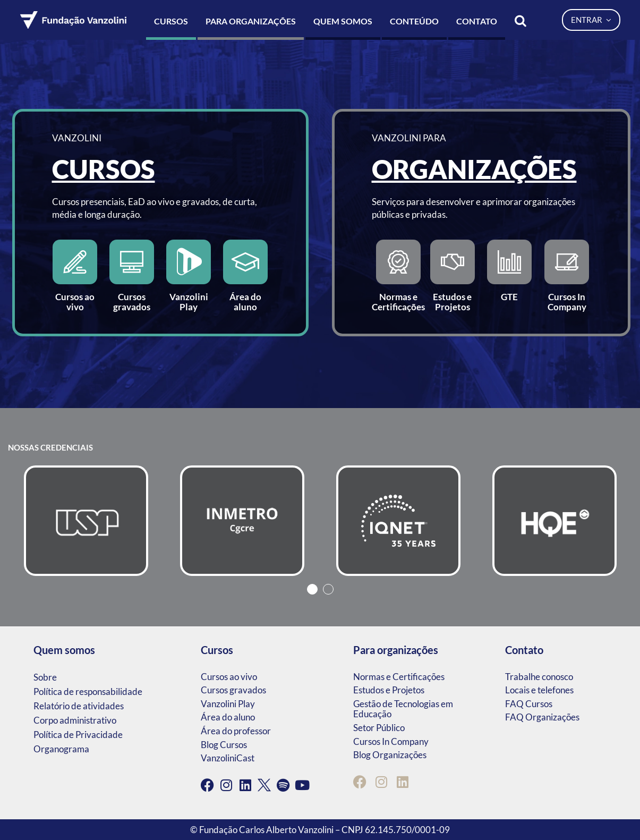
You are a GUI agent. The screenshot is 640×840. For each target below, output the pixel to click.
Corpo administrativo (75, 720)
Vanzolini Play (228, 704)
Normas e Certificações (399, 677)
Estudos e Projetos (389, 690)
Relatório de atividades (79, 706)
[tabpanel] (86, 521)
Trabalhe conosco (539, 677)
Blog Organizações (390, 755)
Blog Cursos (224, 745)
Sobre (45, 677)
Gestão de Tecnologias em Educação (403, 709)
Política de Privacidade (78, 735)
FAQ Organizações (542, 717)
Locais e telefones (539, 690)
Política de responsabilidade (88, 691)
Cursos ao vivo (229, 677)
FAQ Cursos (529, 704)
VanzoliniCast (228, 758)
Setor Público (379, 728)
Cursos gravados (233, 690)
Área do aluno (228, 717)
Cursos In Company (391, 741)
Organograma (61, 749)
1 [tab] (312, 589)
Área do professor (236, 731)
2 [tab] (328, 589)
